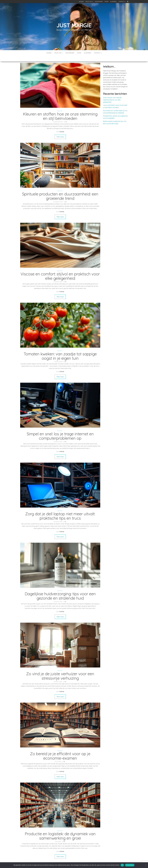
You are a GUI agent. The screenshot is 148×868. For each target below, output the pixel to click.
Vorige (49, 858)
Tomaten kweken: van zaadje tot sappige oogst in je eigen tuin (60, 350)
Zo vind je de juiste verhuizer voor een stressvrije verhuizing (60, 670)
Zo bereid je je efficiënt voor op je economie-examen (60, 750)
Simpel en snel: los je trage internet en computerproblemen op (60, 430)
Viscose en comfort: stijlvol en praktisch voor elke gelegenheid (60, 270)
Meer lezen (60, 131)
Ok (122, 865)
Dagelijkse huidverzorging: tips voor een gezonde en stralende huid (60, 590)
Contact (122, 2)
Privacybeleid (130, 865)
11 (64, 858)
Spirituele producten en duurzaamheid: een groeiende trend (60, 190)
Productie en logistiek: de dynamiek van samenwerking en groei (60, 830)
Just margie (74, 25)
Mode (107, 2)
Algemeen (113, 2)
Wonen (81, 2)
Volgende (70, 858)
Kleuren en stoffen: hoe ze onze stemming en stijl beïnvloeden (60, 111)
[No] (146, 865)
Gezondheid (99, 2)
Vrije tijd (89, 2)
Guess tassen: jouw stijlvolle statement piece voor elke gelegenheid (112, 94)
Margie (62, 126)
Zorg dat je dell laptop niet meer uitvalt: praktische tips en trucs (60, 510)
